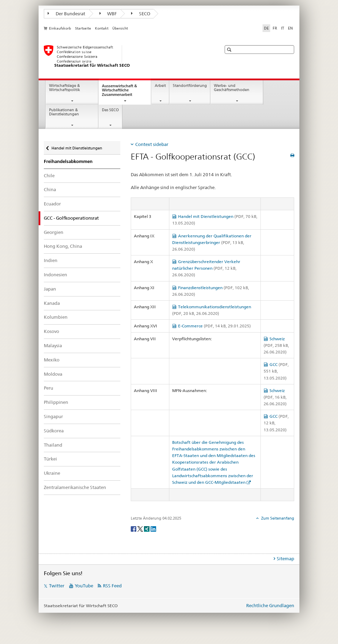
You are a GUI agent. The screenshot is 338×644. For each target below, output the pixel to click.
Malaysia (53, 345)
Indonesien (55, 275)
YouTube (84, 586)
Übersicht (120, 28)
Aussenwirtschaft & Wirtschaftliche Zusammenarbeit (123, 92)
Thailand (53, 445)
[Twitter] (141, 528)
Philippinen (56, 402)
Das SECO (110, 110)
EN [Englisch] (290, 28)
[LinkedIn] (153, 528)
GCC (276, 371)
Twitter (57, 586)
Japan (50, 289)
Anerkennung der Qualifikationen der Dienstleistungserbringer (212, 242)
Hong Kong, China (63, 246)
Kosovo (51, 331)
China (50, 189)
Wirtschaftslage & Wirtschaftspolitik (65, 88)
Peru (49, 388)
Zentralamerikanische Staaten (75, 487)
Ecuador (52, 204)
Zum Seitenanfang (277, 518)
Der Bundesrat (66, 14)
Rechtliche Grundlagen (270, 605)
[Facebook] (134, 528)
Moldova (53, 374)
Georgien (54, 232)
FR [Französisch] (275, 28)
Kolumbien (56, 317)
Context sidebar (152, 144)
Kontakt (102, 28)
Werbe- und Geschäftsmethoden (232, 88)
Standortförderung (190, 86)
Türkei (50, 459)
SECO (141, 14)
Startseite (83, 28)
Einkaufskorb (60, 28)
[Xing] (147, 528)
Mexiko (52, 360)
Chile (49, 176)
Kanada (52, 303)
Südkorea (54, 431)
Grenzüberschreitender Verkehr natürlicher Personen (206, 268)
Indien (51, 260)
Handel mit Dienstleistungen (77, 146)
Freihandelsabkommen (68, 161)
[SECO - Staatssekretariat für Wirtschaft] (126, 57)
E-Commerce (214, 326)
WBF (108, 14)
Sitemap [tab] (285, 559)
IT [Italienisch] (283, 28)
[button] (230, 50)
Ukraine (52, 473)
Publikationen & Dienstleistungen (64, 112)
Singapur (53, 416)
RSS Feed (112, 586)
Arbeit (160, 86)
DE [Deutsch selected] (266, 28)
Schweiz (276, 345)
